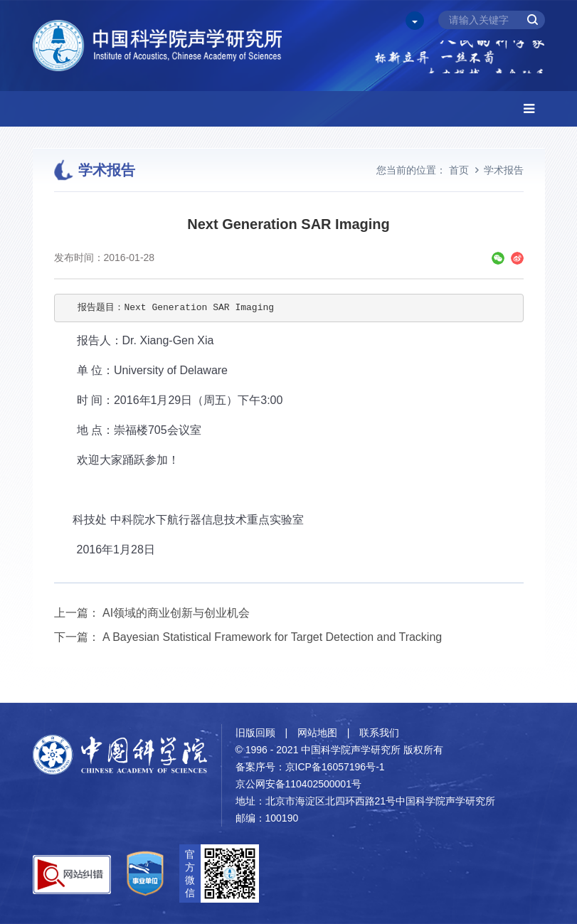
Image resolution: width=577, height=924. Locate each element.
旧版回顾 (255, 733)
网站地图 (317, 733)
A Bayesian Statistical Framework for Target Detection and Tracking (272, 637)
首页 (459, 170)
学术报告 (504, 170)
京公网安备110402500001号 (298, 784)
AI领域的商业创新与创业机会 (176, 613)
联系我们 (379, 733)
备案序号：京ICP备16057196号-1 (310, 767)
